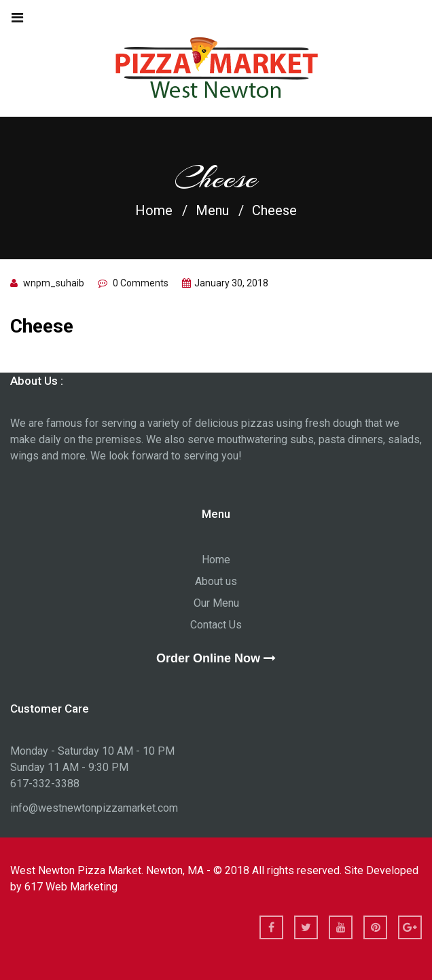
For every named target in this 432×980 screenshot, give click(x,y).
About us (216, 581)
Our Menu (216, 603)
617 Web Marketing (71, 887)
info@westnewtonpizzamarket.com (94, 808)
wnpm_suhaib (54, 283)
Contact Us (216, 625)
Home (154, 210)
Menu (212, 210)
